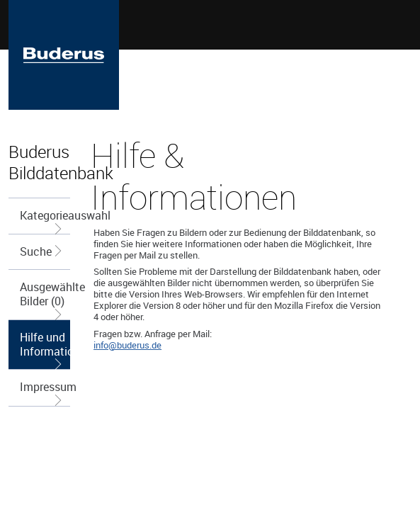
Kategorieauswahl (45, 221)
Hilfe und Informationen (45, 349)
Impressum (45, 392)
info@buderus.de (127, 345)
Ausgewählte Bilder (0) (45, 299)
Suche (42, 251)
